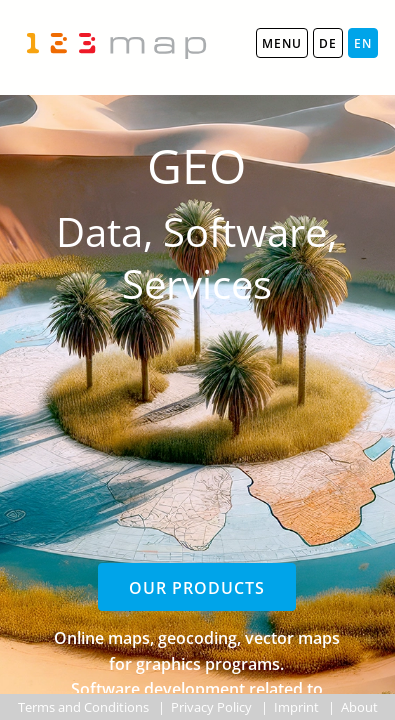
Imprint (296, 707)
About (359, 707)
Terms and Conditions (83, 707)
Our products (197, 588)
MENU (282, 43)
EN (363, 43)
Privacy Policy (211, 707)
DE (328, 43)
